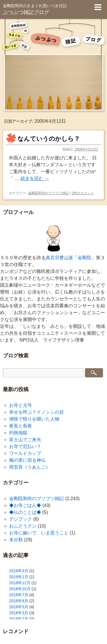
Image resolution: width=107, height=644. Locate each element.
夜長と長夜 (21, 426)
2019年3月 (19, 571)
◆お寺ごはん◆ (25, 505)
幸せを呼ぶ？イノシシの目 (37, 412)
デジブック (21, 519)
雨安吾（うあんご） (30, 467)
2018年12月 (20, 583)
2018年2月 (19, 619)
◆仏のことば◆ (25, 512)
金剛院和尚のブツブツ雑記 (49, 193)
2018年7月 (19, 595)
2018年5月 (19, 607)
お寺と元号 (21, 405)
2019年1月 (19, 577)
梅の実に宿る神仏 (27, 460)
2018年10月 (20, 589)
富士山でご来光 (25, 440)
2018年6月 (19, 601)
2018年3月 (19, 613)
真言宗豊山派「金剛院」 (71, 258)
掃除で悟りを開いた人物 (34, 419)
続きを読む (35, 178)
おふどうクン (23, 526)
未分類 (16, 540)
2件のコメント (83, 193)
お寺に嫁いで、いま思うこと (39, 533)
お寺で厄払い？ (25, 446)
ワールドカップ (25, 453)
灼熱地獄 (18, 433)
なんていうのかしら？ (49, 139)
